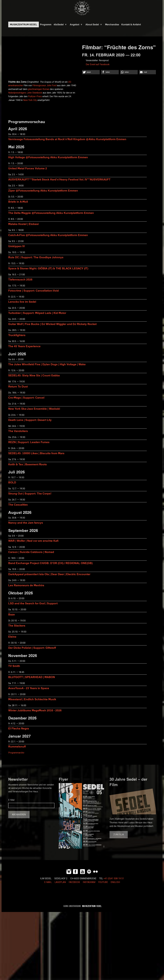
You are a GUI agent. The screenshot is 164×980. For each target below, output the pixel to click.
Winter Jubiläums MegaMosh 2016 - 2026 (35, 710)
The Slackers (17, 625)
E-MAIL (48, 882)
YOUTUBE (103, 882)
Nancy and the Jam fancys (26, 523)
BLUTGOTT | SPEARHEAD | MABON (32, 677)
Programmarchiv (16, 753)
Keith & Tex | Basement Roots (28, 464)
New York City (30, 100)
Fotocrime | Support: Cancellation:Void (33, 290)
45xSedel (60, 25)
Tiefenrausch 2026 (20, 279)
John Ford (51, 86)
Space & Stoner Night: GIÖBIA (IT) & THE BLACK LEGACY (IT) (48, 268)
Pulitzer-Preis (35, 96)
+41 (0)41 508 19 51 (114, 879)
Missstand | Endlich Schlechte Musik (32, 699)
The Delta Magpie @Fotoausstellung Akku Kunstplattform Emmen (51, 213)
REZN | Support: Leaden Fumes (29, 442)
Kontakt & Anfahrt (131, 24)
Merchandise (112, 24)
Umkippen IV (17, 246)
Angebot (76, 25)
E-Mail (11, 800)
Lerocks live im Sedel (22, 302)
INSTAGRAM (89, 882)
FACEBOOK (74, 882)
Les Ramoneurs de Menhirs (26, 585)
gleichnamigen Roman (39, 89)
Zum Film (119, 835)
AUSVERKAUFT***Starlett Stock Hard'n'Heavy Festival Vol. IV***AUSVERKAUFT (59, 179)
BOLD (12, 482)
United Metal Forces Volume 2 (28, 168)
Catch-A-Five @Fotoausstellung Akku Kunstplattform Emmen (48, 235)
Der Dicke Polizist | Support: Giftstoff (32, 648)
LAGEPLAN (60, 882)
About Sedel (93, 25)
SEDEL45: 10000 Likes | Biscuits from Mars (36, 453)
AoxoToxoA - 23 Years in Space (29, 688)
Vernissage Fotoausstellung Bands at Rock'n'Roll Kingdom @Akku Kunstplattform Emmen (67, 139)
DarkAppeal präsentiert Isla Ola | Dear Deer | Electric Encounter (49, 574)
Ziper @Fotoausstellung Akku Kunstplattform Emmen (43, 190)
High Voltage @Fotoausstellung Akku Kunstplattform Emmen (48, 157)
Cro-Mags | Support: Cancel (26, 398)
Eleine (12, 637)
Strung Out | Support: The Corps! (30, 493)
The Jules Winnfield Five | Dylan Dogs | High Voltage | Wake (47, 364)
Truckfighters (17, 335)
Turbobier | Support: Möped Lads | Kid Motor (37, 313)
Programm (46, 24)
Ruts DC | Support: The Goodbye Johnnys (36, 257)
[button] (91, 72)
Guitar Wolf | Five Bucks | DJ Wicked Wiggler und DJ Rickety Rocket (52, 324)
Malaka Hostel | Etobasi (23, 224)
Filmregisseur (39, 86)
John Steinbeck (34, 93)
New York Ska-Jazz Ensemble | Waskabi (34, 409)
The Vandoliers (18, 431)
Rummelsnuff (17, 746)
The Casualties (18, 505)
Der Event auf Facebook (98, 64)
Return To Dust (18, 386)
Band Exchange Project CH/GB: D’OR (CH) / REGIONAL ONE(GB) (50, 563)
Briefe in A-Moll (18, 202)
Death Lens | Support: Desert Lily (30, 420)
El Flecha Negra (19, 728)
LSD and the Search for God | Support (33, 603)
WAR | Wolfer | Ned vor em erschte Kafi (33, 541)
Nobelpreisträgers (17, 93)
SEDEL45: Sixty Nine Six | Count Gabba (34, 375)
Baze (12, 614)
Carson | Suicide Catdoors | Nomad (31, 552)
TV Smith (14, 666)
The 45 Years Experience (24, 346)
